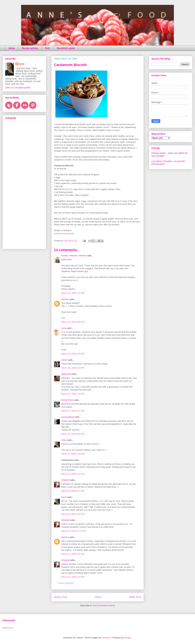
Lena (64, 328)
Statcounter (8, 628)
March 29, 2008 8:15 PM (73, 474)
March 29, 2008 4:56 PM (73, 434)
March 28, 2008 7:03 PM (73, 394)
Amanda (65, 480)
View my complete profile (18, 88)
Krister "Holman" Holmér (74, 256)
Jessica (65, 299)
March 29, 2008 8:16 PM (73, 491)
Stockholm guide (66, 48)
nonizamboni (68, 417)
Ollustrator (106, 638)
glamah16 (66, 374)
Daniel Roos (67, 400)
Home (12, 48)
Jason (64, 360)
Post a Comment (66, 583)
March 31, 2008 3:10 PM (73, 577)
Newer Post (61, 597)
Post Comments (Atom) (104, 605)
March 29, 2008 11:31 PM (73, 531)
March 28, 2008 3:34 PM (73, 368)
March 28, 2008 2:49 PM (73, 322)
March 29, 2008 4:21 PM (73, 411)
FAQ (47, 48)
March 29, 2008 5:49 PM (73, 454)
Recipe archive (30, 48)
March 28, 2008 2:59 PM (73, 354)
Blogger (128, 638)
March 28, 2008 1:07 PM (73, 293)
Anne (64, 440)
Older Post (135, 597)
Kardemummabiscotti (64, 234)
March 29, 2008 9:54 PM (73, 514)
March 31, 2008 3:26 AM (73, 554)
